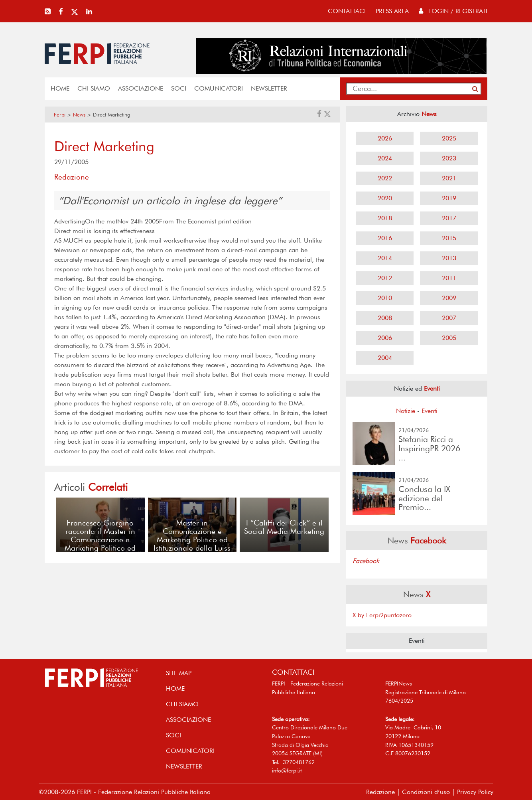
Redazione (380, 792)
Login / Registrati (453, 11)
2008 (385, 318)
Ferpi (60, 115)
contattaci (347, 11)
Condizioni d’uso (426, 792)
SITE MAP (179, 673)
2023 (449, 158)
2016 (385, 238)
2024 (385, 158)
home (60, 88)
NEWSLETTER (269, 88)
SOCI (179, 88)
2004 (385, 358)
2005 (449, 338)
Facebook (366, 561)
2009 (449, 298)
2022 (385, 178)
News (79, 115)
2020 (385, 198)
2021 (449, 178)
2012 (385, 278)
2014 (385, 258)
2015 (449, 238)
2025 (449, 138)
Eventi (430, 411)
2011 (449, 278)
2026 (385, 138)
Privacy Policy (475, 792)
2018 (385, 218)
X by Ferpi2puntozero (382, 615)
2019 (449, 198)
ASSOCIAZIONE (141, 88)
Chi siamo (94, 88)
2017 (449, 218)
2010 (385, 298)
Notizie (406, 411)
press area (392, 11)
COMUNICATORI (219, 88)
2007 (449, 318)
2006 (385, 338)
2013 (449, 258)
